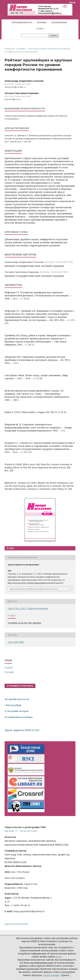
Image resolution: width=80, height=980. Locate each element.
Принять (65, 975)
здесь (59, 957)
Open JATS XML (16, 642)
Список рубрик (13, 705)
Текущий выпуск (22, 22)
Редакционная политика (19, 717)
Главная (10, 49)
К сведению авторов (17, 711)
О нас (40, 29)
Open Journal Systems (16, 924)
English (9, 667)
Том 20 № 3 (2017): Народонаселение (49, 49)
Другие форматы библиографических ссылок (34, 589)
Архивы (42, 22)
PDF (11, 548)
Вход (72, 2)
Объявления (59, 22)
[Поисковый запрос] (35, 36)
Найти (54, 35)
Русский (9, 672)
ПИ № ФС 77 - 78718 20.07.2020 (21, 831)
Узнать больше (51, 975)
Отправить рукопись (20, 686)
